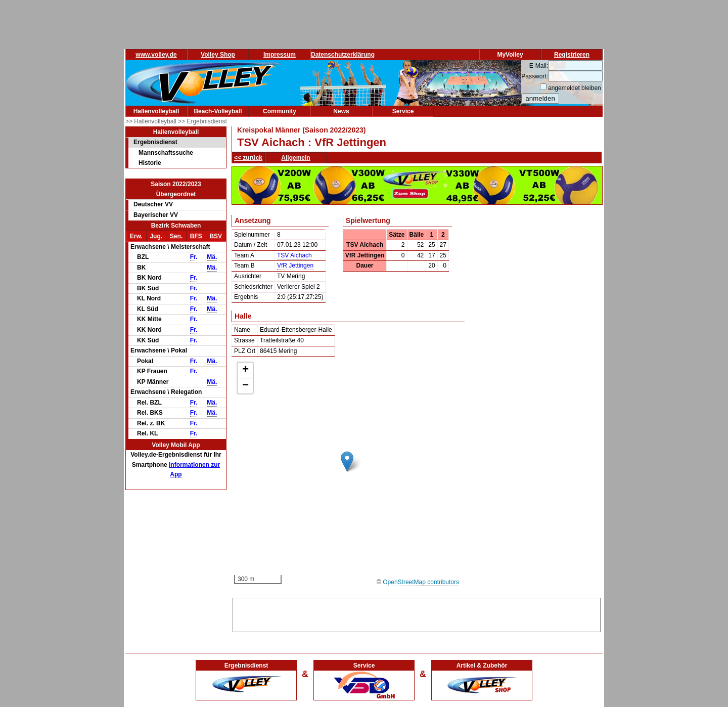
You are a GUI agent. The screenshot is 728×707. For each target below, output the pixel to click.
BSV (216, 236)
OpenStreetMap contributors (421, 582)
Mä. (212, 257)
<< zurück (248, 158)
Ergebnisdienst (155, 142)
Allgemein (295, 158)
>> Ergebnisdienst (202, 121)
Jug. (156, 236)
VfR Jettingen (295, 266)
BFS (196, 236)
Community (280, 111)
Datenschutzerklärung (343, 55)
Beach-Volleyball (218, 111)
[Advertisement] (417, 613)
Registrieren (572, 55)
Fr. (194, 257)
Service (403, 111)
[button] (347, 461)
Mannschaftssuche (166, 153)
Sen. (176, 236)
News (341, 111)
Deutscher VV (153, 204)
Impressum (280, 55)
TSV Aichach (294, 255)
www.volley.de (156, 55)
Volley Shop (218, 55)
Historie (150, 163)
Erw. (136, 236)
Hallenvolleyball (156, 111)
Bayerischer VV (156, 215)
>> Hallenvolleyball (152, 121)
